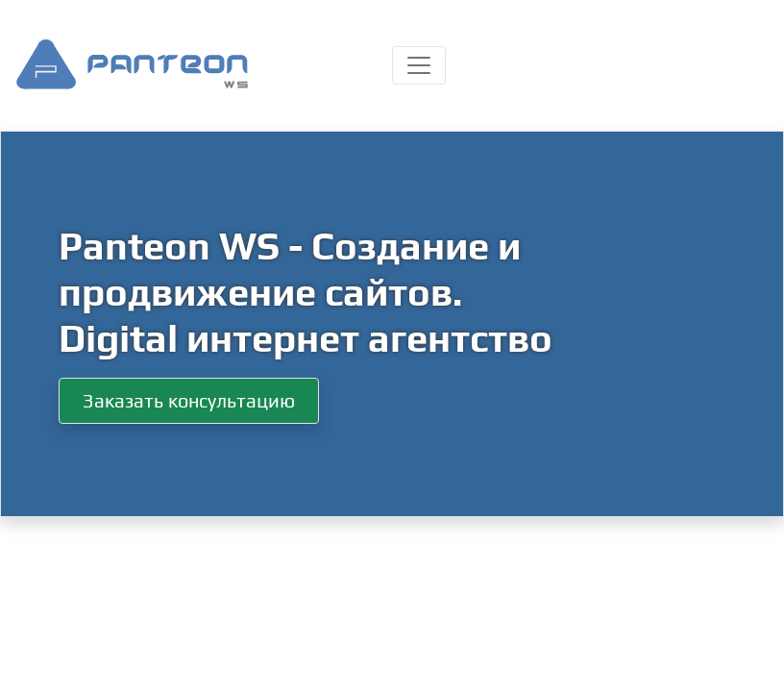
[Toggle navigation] (419, 65)
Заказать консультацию (189, 400)
